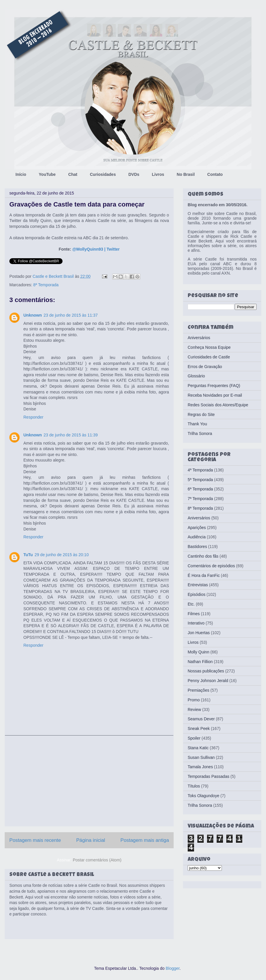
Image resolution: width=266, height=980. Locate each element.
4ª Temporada (200, 470)
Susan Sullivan (201, 757)
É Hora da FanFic (204, 575)
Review (194, 710)
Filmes (194, 614)
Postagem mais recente (35, 840)
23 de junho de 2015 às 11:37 (71, 315)
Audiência (197, 537)
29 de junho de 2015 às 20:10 (62, 555)
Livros (158, 174)
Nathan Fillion (200, 662)
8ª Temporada (46, 285)
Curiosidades (103, 174)
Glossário (196, 376)
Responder (33, 417)
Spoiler (194, 738)
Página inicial (91, 840)
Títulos (194, 786)
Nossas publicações (206, 671)
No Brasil (186, 174)
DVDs (134, 174)
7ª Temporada (200, 499)
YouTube (47, 174)
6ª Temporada (200, 489)
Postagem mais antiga (145, 840)
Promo (194, 700)
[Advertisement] (89, 781)
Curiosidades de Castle (209, 357)
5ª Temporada (200, 480)
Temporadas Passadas (208, 776)
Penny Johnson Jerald (208, 681)
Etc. (191, 604)
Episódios (197, 594)
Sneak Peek (199, 729)
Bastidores (197, 547)
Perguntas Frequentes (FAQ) (214, 386)
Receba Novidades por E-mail (215, 395)
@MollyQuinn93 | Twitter (96, 249)
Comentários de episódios (211, 566)
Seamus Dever (201, 719)
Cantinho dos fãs (203, 556)
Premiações (198, 690)
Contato (215, 174)
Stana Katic (198, 748)
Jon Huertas (199, 633)
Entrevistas (198, 585)
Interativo (196, 623)
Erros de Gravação (205, 367)
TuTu (28, 555)
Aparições (197, 528)
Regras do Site (201, 414)
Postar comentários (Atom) (97, 860)
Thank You (197, 424)
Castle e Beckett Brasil (54, 276)
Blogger (173, 968)
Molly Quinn (198, 652)
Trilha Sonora (200, 433)
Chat (73, 174)
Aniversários (199, 338)
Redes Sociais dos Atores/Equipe (218, 405)
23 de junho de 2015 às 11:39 (71, 435)
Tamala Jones (200, 767)
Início (21, 174)
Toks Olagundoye (203, 796)
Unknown (33, 315)
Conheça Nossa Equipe (209, 347)
